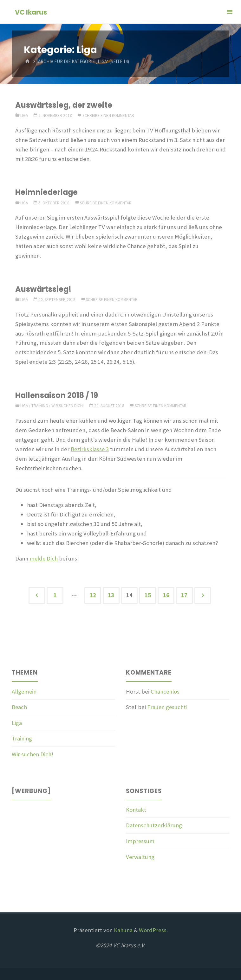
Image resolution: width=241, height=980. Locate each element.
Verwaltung (140, 857)
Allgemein (24, 692)
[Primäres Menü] (230, 12)
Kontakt (136, 810)
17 (184, 595)
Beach (20, 707)
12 (93, 595)
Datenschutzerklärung (154, 825)
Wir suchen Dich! (68, 406)
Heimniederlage (47, 192)
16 (166, 595)
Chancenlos (165, 692)
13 (111, 595)
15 (148, 595)
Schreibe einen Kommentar (108, 115)
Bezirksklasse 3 (90, 449)
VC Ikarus (31, 12)
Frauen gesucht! (168, 707)
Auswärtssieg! (44, 289)
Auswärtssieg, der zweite (64, 105)
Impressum (140, 841)
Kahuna (123, 930)
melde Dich (44, 558)
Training (40, 406)
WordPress (153, 930)
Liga (24, 115)
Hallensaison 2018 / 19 (57, 395)
